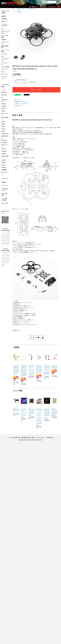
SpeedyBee (4, 142)
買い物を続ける (18, 106)
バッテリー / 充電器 (5, 51)
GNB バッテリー (5, 114)
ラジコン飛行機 (5, 67)
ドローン (3, 29)
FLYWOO (4, 104)
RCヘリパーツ (5, 74)
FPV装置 (3, 40)
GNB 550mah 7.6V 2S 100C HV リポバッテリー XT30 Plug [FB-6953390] (47, 371)
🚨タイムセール (5, 22)
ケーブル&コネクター (5, 60)
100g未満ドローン (5, 26)
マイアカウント (52, 7)
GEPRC (3, 109)
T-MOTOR (4, 151)
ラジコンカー (5, 69)
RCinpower (4, 140)
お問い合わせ (43, 7)
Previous (19, 33)
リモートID (4, 54)
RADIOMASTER (5, 137)
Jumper (3, 129)
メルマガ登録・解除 (4, 199)
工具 (2, 56)
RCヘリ (3, 72)
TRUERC (4, 160)
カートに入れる (36, 90)
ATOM (6, 203)
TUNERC (4, 163)
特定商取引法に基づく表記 (21, 102)
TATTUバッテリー (5, 146)
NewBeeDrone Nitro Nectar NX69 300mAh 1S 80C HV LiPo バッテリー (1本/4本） (47, 414)
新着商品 (3, 16)
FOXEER (4, 106)
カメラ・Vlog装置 (5, 36)
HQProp (3, 126)
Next (54, 33)
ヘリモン (3, 90)
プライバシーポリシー (41, 438)
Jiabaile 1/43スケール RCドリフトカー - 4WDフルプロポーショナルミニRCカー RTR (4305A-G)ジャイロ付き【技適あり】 (39, 417)
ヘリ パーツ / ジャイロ (4, 77)
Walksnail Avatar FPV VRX (16, 411)
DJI (2, 97)
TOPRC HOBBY (5, 157)
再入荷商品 (19, 12)
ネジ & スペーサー (5, 64)
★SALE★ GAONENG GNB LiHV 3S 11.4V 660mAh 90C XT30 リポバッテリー (16, 371)
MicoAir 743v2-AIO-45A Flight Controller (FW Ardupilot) (32, 412)
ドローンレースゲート (5, 43)
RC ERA (3, 165)
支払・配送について (34, 7)
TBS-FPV (4, 149)
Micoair (3, 131)
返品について (18, 100)
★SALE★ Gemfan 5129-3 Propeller (55, 367)
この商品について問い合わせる (22, 104)
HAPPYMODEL (5, 118)
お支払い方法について (5, 190)
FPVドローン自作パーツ (22, 9)
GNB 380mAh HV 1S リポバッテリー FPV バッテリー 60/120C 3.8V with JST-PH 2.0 (32, 371)
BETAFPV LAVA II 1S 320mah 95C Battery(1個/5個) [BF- (55, 412)
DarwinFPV (4, 95)
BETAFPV (19, 10)
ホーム (14, 9)
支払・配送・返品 (16, 438)
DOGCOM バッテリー (5, 101)
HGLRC (3, 124)
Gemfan (3, 111)
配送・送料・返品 (5, 194)
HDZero (3, 122)
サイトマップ (5, 186)
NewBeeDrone (5, 134)
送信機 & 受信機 (5, 47)
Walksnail (4, 167)
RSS (3, 203)
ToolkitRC (4, 154)
